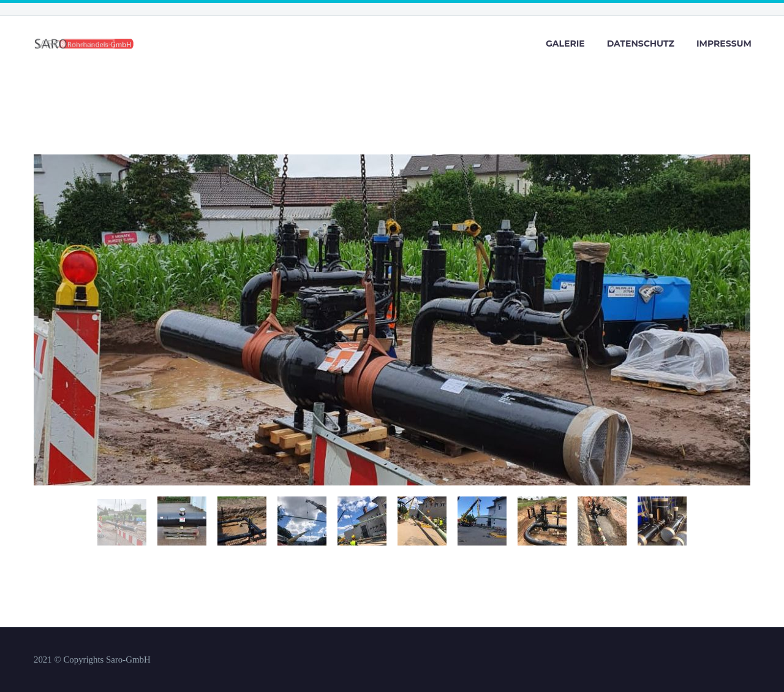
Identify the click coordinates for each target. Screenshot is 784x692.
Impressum (724, 44)
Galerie (565, 44)
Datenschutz (641, 44)
